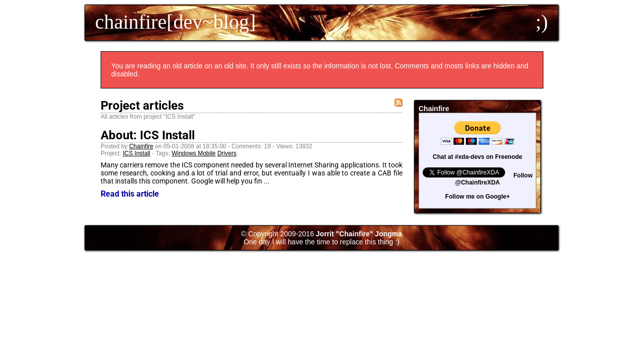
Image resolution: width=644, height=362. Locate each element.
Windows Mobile (193, 153)
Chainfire (141, 146)
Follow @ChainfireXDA (494, 179)
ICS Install (137, 153)
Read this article (130, 194)
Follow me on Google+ (477, 197)
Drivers (227, 153)
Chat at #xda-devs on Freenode (477, 157)
